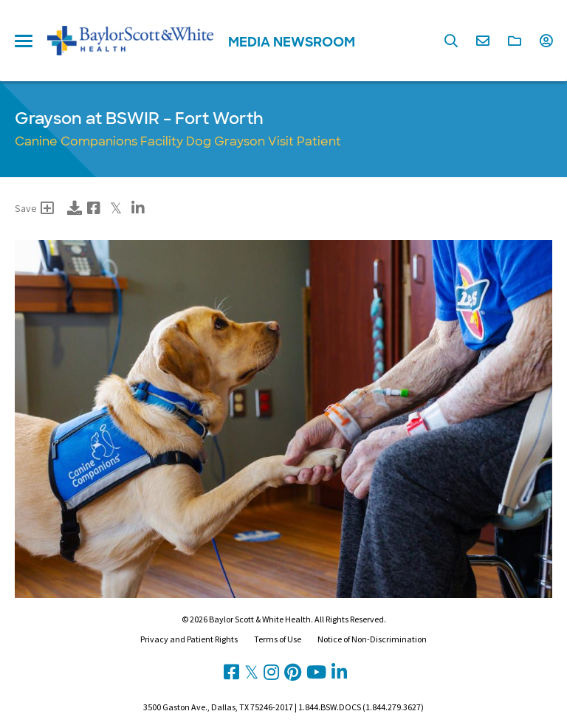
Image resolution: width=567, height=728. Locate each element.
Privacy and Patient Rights (189, 639)
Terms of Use (278, 639)
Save (34, 208)
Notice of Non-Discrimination (372, 639)
